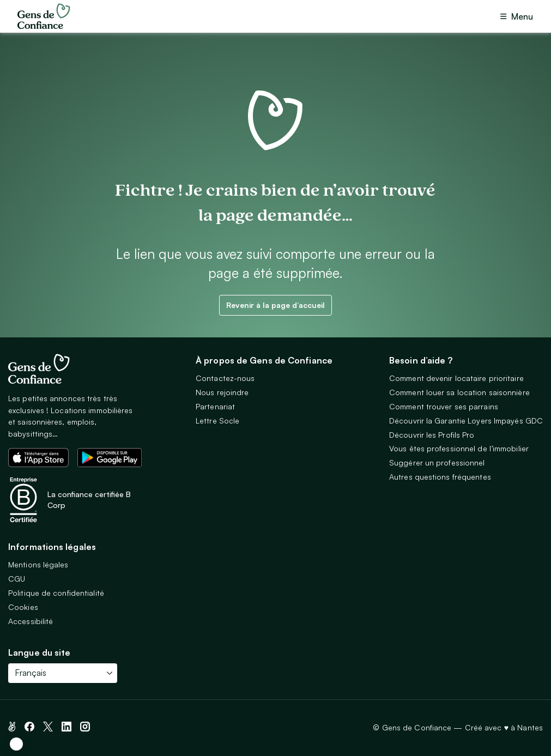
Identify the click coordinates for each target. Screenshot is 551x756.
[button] (16, 744)
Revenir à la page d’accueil (275, 305)
